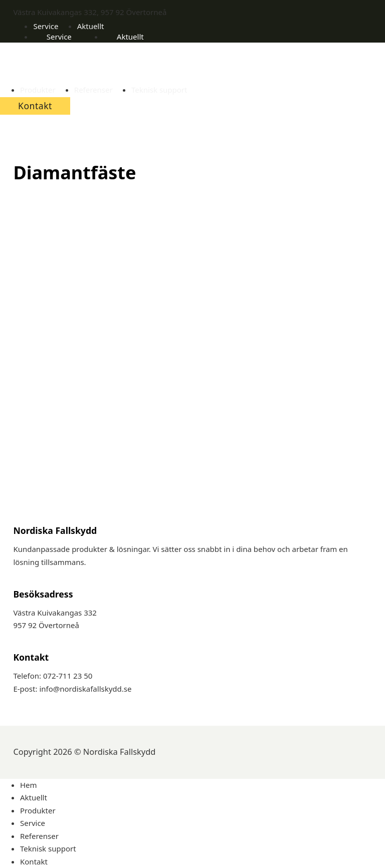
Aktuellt (91, 26)
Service (46, 26)
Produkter (38, 90)
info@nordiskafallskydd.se (85, 689)
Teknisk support (159, 90)
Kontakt (35, 106)
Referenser (93, 90)
